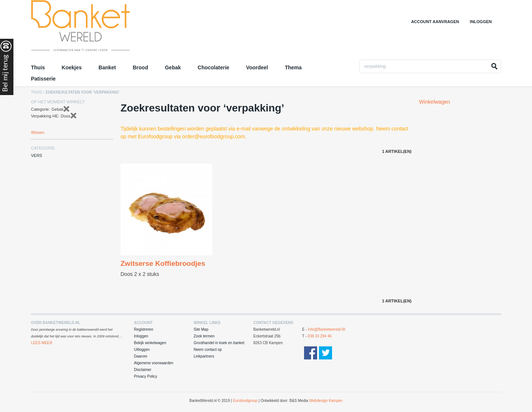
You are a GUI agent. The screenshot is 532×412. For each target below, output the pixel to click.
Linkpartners (204, 356)
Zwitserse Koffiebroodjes (163, 263)
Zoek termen (204, 336)
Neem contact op (208, 350)
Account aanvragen (435, 22)
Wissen (38, 132)
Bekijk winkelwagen (150, 343)
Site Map (201, 329)
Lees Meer (42, 343)
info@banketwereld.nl (326, 329)
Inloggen (481, 22)
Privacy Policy (145, 376)
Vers (37, 155)
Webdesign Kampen (326, 401)
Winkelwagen (434, 102)
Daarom (141, 356)
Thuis (37, 92)
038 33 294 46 (320, 336)
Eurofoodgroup (245, 401)
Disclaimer (143, 370)
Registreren (144, 329)
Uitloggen (142, 350)
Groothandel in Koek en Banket (96, 28)
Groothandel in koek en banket (219, 343)
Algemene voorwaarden (154, 363)
